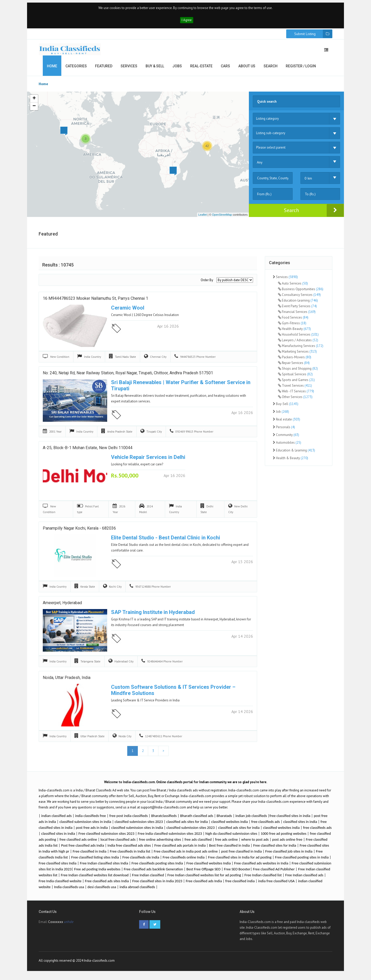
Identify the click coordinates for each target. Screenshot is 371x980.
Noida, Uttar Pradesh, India (67, 681)
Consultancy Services (299, 297)
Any (260, 165)
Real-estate (201, 69)
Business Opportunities (301, 291)
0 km (308, 181)
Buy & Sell (155, 69)
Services (129, 69)
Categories (76, 69)
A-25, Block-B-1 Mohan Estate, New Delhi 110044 (88, 451)
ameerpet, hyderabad (62, 606)
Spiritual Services (295, 376)
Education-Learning (298, 303)
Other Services (295, 399)
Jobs (177, 69)
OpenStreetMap (222, 217)
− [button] (34, 109)
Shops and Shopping (298, 371)
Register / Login (301, 69)
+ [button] (34, 101)
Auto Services (293, 286)
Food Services (293, 320)
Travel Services (295, 388)
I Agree (187, 23)
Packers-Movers (295, 359)
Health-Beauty (294, 331)
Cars (225, 69)
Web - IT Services (296, 394)
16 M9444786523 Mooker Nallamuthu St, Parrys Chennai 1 (95, 301)
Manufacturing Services (301, 348)
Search (271, 69)
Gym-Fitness (292, 325)
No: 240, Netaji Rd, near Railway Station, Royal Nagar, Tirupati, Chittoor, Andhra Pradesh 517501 (128, 376)
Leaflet (203, 217)
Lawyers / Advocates (298, 342)
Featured (104, 69)
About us (247, 69)
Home (52, 69)
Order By (207, 283)
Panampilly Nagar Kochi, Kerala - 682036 (79, 531)
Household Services (298, 337)
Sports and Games (296, 382)
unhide (69, 926)
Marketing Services (297, 354)
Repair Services (294, 365)
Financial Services (297, 314)
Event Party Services (297, 308)
